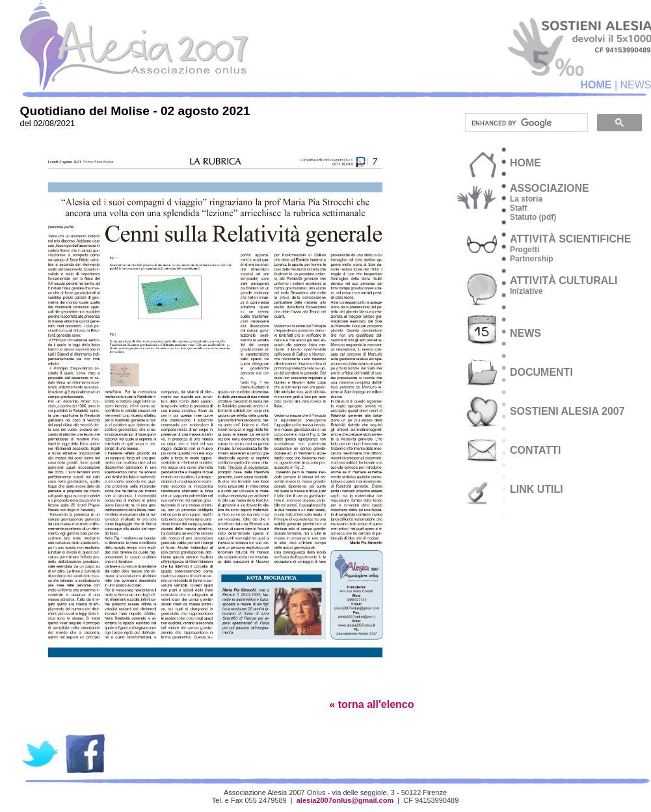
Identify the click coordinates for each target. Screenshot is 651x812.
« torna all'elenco (371, 704)
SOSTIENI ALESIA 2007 (567, 411)
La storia (526, 199)
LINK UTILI (537, 489)
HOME (596, 85)
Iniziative (526, 291)
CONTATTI (536, 450)
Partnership (532, 259)
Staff (519, 208)
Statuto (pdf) (533, 217)
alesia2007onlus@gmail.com (345, 800)
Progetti (525, 250)
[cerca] (525, 123)
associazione (550, 188)
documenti (541, 372)
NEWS (525, 333)
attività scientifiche (570, 239)
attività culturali (564, 281)
